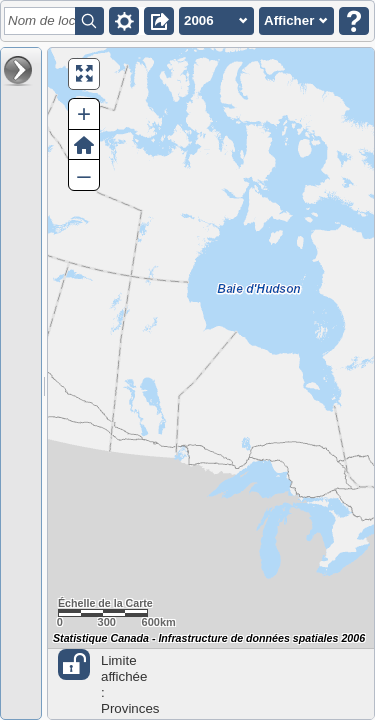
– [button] (83, 174)
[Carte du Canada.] (211, 383)
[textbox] (43, 21)
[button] (124, 21)
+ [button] (84, 113)
